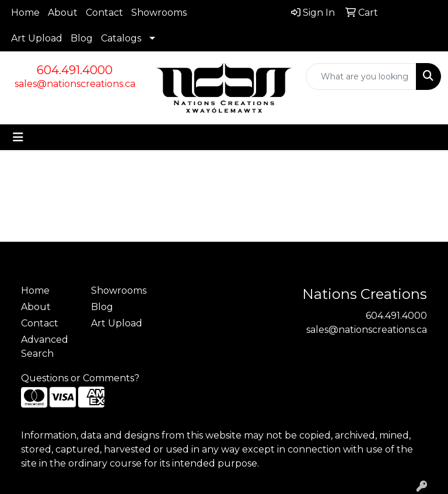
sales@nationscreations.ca (75, 84)
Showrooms (159, 13)
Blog (82, 38)
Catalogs (121, 38)
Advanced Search (45, 347)
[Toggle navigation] (18, 137)
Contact (104, 13)
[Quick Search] (361, 76)
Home (25, 13)
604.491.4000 (75, 70)
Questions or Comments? (80, 378)
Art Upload (37, 38)
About (63, 13)
